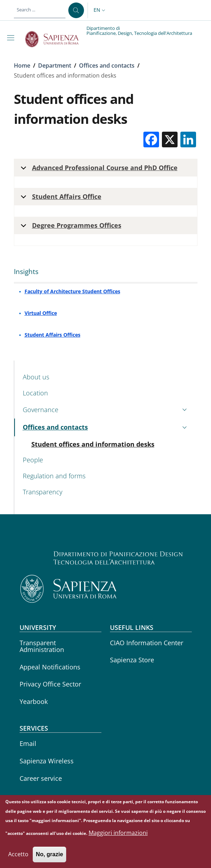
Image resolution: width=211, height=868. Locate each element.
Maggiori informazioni (118, 835)
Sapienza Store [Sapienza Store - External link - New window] (132, 660)
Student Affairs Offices (52, 335)
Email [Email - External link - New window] (28, 743)
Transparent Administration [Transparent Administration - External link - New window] (42, 646)
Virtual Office (41, 313)
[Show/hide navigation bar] (12, 38)
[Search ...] (76, 10)
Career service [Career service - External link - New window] (41, 778)
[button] (100, 10)
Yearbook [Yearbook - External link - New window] (34, 701)
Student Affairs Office (60, 199)
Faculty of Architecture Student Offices (72, 291)
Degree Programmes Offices (70, 228)
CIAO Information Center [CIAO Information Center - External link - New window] (147, 643)
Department (55, 65)
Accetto (18, 856)
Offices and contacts (107, 65)
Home (22, 65)
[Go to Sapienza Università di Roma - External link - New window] (56, 39)
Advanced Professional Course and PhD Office (98, 170)
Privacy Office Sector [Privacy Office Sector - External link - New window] (50, 684)
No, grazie (49, 856)
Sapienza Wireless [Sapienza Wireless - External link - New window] (47, 761)
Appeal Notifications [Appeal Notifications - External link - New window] (50, 667)
